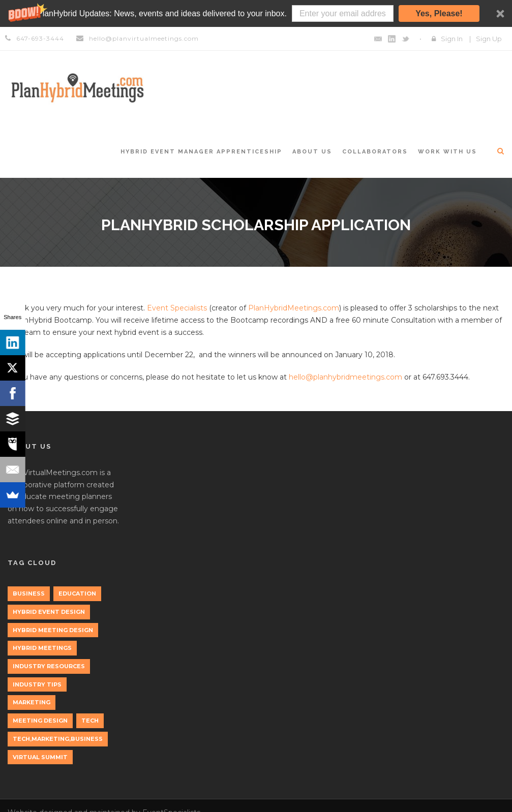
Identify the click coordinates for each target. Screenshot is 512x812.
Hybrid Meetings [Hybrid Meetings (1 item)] (42, 648)
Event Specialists (177, 308)
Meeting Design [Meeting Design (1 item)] (40, 721)
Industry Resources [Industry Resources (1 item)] (49, 666)
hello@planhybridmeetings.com (345, 377)
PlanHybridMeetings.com (294, 308)
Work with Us (447, 152)
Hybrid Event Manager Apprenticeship (201, 152)
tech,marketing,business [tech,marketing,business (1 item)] (58, 739)
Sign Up (489, 39)
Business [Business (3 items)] (29, 594)
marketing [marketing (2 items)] (32, 702)
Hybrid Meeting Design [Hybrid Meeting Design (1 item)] (53, 630)
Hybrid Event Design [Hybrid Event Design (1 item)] (49, 612)
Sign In (452, 39)
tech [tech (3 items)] (90, 721)
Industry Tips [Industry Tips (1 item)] (37, 684)
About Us (312, 152)
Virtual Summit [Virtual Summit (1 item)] (40, 757)
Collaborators (375, 152)
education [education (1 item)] (77, 594)
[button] (256, 13)
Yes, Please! (439, 13)
